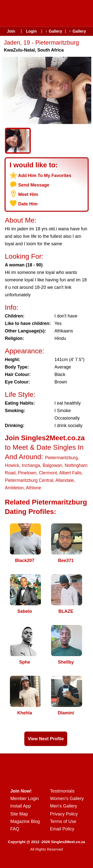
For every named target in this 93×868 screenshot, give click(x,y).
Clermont (48, 473)
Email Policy (62, 829)
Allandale (65, 480)
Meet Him (28, 194)
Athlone (34, 488)
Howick (12, 465)
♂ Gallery (77, 31)
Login (31, 31)
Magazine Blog (25, 821)
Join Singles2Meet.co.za (45, 438)
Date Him (28, 204)
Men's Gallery (64, 806)
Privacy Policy (64, 814)
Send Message (34, 185)
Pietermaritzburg (61, 458)
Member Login (25, 799)
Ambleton (14, 488)
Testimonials (62, 791)
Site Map (19, 814)
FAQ (15, 829)
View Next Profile (46, 739)
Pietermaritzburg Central (29, 480)
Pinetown (27, 473)
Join (11, 31)
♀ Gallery (53, 31)
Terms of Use (63, 821)
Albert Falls (70, 473)
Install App (21, 806)
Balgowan (52, 465)
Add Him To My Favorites (45, 176)
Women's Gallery (67, 799)
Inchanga (31, 465)
